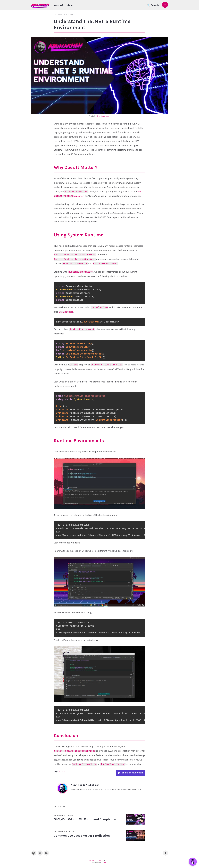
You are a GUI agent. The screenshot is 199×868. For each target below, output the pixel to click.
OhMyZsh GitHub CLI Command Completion (85, 819)
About (70, 5)
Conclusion (66, 735)
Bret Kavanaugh (103, 116)
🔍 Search (153, 5)
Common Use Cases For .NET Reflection (82, 836)
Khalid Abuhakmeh (96, 861)
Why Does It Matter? (76, 167)
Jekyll (104, 863)
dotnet (63, 771)
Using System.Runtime (79, 235)
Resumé (58, 5)
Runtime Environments (79, 441)
